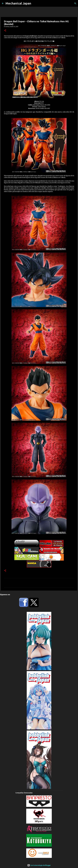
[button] (5, 31)
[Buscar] (75, 3)
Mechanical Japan (18, 3)
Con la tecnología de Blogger (39, 865)
